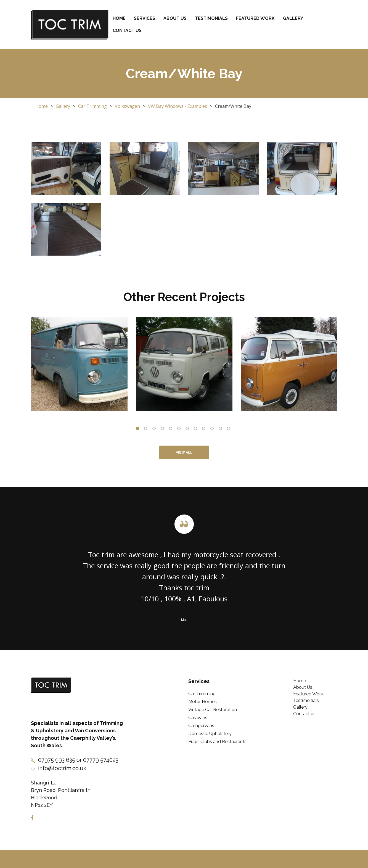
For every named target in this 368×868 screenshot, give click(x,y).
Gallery (293, 18)
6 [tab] (180, 430)
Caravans (198, 718)
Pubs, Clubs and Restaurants (217, 742)
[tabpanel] (79, 364)
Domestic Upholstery (210, 734)
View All (184, 452)
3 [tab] (155, 430)
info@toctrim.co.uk (62, 768)
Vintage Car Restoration (213, 710)
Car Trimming (92, 106)
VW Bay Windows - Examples (178, 106)
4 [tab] (163, 430)
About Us (175, 18)
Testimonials (211, 18)
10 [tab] (213, 430)
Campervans (201, 726)
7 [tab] (188, 430)
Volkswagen (127, 106)
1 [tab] (139, 430)
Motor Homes (202, 702)
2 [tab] (147, 430)
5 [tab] (172, 430)
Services (145, 18)
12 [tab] (230, 430)
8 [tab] (197, 430)
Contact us (127, 30)
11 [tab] (221, 430)
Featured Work (255, 18)
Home (119, 18)
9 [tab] (205, 430)
